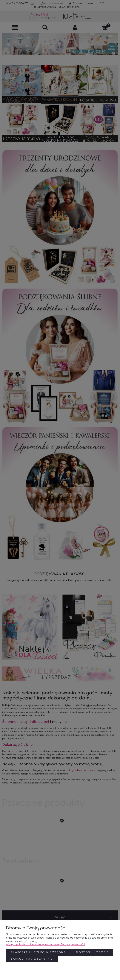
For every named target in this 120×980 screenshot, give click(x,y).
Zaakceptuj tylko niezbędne (38, 952)
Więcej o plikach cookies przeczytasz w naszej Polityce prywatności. (46, 945)
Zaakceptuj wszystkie (32, 959)
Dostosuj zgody (92, 952)
